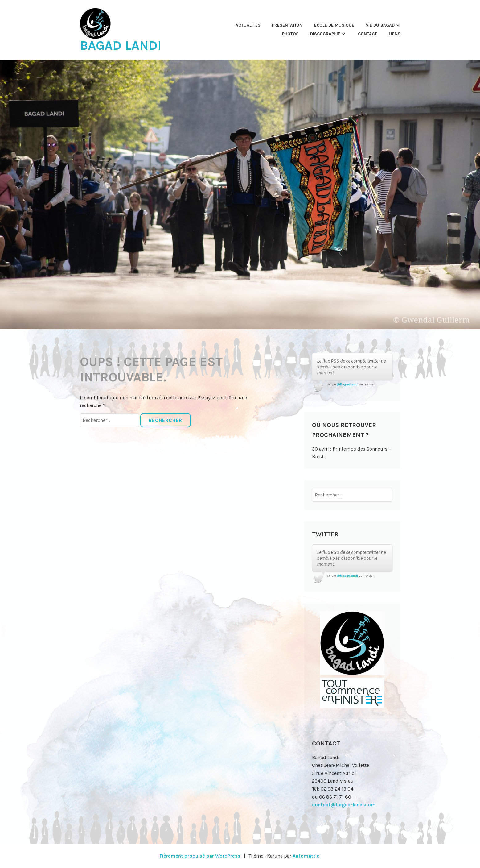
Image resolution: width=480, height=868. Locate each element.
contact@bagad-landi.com (344, 805)
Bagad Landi (121, 45)
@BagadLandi (348, 384)
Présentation (287, 25)
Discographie (325, 34)
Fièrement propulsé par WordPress (200, 856)
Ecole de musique (334, 25)
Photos (290, 34)
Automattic (306, 856)
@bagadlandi (347, 576)
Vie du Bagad (380, 25)
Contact (367, 34)
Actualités (248, 25)
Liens (395, 34)
